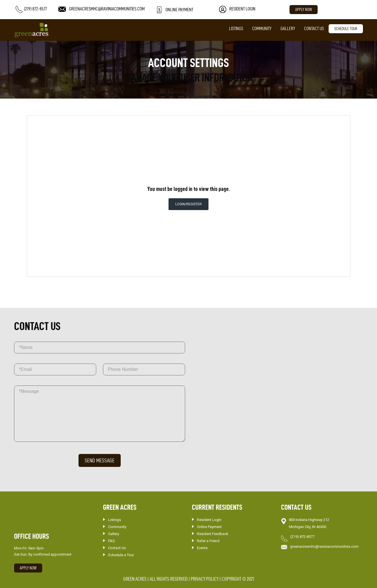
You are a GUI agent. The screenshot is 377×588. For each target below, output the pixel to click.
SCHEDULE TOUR (346, 29)
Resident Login (209, 520)
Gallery (288, 28)
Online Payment (209, 527)
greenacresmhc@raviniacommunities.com (324, 546)
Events (202, 548)
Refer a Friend (208, 541)
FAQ (111, 541)
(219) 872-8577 (302, 537)
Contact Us (314, 28)
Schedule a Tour (121, 555)
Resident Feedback (213, 534)
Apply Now (304, 10)
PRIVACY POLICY (205, 579)
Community (262, 28)
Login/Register (188, 204)
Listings (236, 28)
